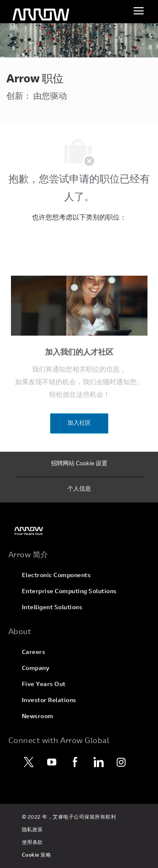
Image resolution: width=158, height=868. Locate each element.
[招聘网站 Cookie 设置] (79, 464)
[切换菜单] (139, 11)
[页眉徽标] (41, 15)
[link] (79, 531)
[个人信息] (79, 490)
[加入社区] (79, 423)
